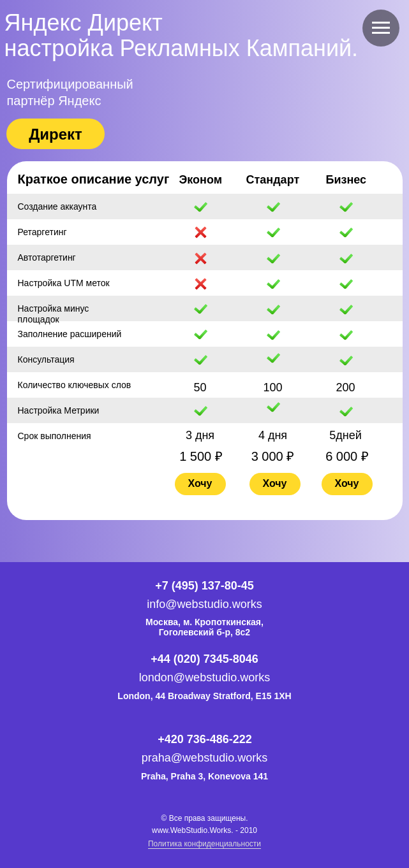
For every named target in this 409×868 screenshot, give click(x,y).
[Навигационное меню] (381, 28)
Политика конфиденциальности (204, 844)
